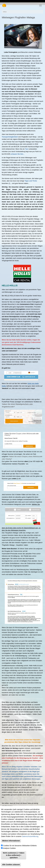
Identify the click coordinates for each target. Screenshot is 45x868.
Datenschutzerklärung (30, 836)
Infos (5, 12)
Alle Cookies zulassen (11, 865)
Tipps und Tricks (31, 181)
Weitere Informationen (11, 841)
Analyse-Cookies (9, 848)
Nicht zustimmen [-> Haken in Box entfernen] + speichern (14, 855)
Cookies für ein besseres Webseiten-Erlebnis (20, 846)
